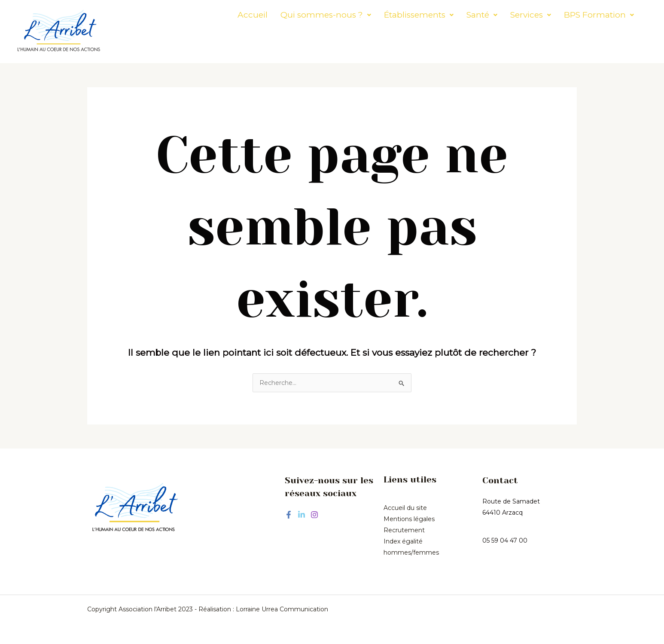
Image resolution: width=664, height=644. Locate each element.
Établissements (395, 15)
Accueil (229, 15)
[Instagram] (314, 515)
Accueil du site (405, 508)
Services (507, 15)
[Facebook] (289, 515)
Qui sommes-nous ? (302, 15)
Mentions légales (409, 519)
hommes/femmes (411, 552)
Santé (458, 15)
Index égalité (403, 541)
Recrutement (404, 530)
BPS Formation (575, 15)
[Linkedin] (302, 515)
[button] (302, 15)
